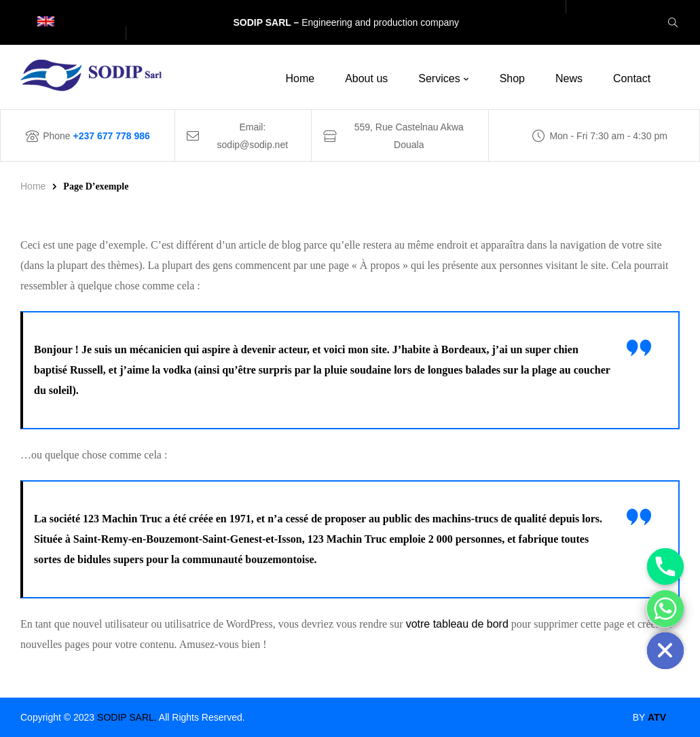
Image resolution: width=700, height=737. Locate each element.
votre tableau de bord (457, 624)
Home (33, 186)
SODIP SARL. (127, 717)
